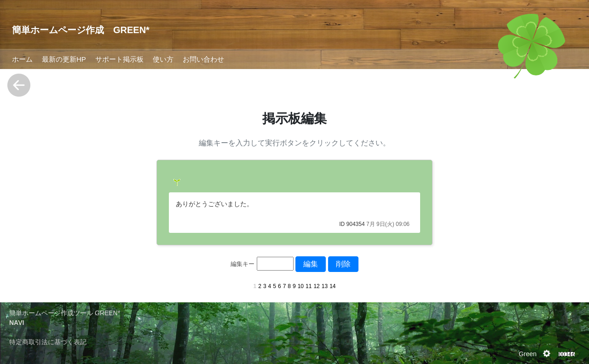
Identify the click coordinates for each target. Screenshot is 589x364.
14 (332, 286)
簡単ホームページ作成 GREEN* (81, 30)
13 (325, 286)
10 (301, 286)
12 (316, 286)
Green (528, 354)
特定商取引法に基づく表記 (48, 342)
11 (309, 286)
